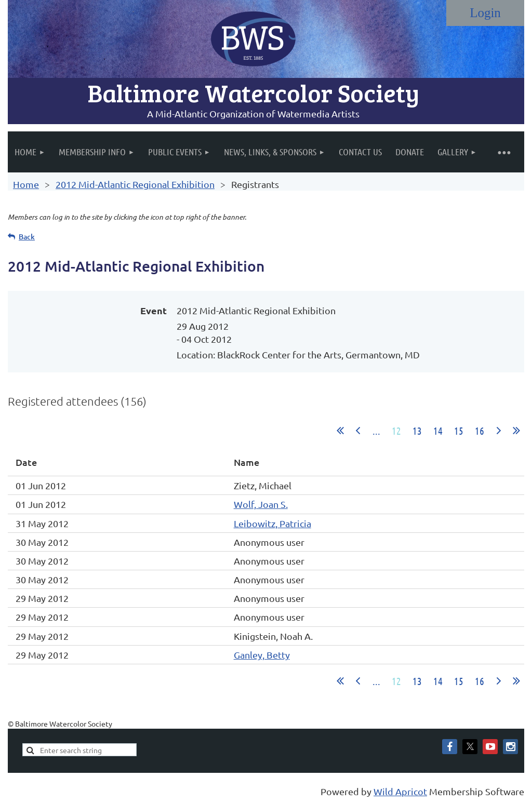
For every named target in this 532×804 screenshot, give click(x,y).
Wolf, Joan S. (261, 504)
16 (480, 431)
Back (27, 237)
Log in (485, 13)
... (376, 431)
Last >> (516, 431)
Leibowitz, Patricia (272, 523)
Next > (499, 431)
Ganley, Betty (262, 655)
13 (417, 431)
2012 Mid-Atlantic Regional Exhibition (135, 184)
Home (26, 184)
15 (459, 431)
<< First (340, 431)
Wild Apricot (400, 791)
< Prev (358, 431)
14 (438, 431)
